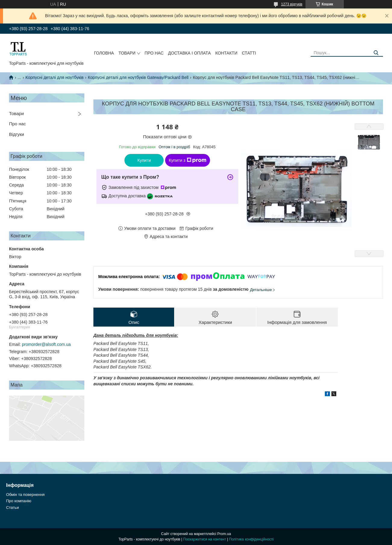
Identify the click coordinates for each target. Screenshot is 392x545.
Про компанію (19, 501)
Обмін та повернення (25, 495)
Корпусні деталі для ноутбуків (55, 77)
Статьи (12, 507)
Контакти (226, 53)
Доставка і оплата (190, 53)
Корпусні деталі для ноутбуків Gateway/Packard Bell (138, 77)
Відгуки (17, 134)
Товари (127, 53)
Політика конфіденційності (251, 539)
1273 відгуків (292, 4)
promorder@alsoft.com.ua (46, 344)
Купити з (188, 160)
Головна (104, 53)
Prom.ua (224, 534)
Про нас (154, 53)
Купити (144, 160)
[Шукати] (376, 53)
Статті (249, 53)
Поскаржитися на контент (205, 539)
